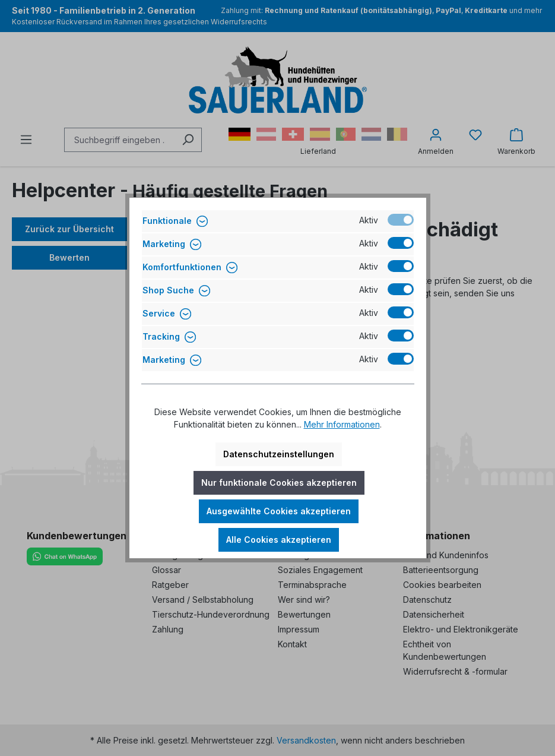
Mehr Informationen (342, 424)
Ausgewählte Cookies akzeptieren (279, 511)
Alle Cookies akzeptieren (279, 540)
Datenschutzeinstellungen (279, 454)
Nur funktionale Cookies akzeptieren (279, 483)
